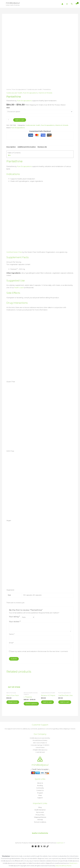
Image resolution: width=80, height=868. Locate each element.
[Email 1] (44, 845)
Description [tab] (11, 147)
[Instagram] (36, 845)
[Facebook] (33, 845)
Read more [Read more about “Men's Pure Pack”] (13, 702)
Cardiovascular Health (35, 89)
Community (40, 787)
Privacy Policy (40, 813)
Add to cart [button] (47, 702)
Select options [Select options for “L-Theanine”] (31, 703)
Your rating (14, 616)
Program (40, 792)
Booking (40, 785)
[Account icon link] (62, 4)
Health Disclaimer (40, 809)
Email (11, 642)
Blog (40, 806)
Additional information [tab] (27, 147)
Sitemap (40, 818)
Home (9, 89)
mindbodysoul (13, 3)
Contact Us (40, 790)
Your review (15, 621)
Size (8, 107)
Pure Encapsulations (19, 89)
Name (12, 634)
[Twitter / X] (42, 845)
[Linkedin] (39, 845)
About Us (40, 783)
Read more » (74, 861)
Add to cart (20, 120)
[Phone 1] (47, 845)
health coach (19, 287)
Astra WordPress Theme (64, 864)
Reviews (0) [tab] (42, 147)
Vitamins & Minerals (45, 93)
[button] (72, 4)
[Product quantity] (9, 120)
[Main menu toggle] (67, 4)
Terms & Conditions (40, 821)
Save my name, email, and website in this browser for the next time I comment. (39, 651)
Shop (40, 794)
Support (40, 797)
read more (60, 841)
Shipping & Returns (40, 816)
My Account (40, 811)
